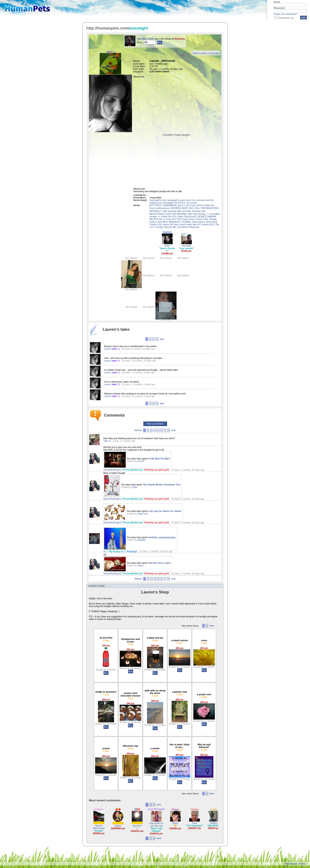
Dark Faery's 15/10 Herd (205, 222)
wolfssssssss (163, 208)
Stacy (141, 565)
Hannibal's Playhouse (188, 227)
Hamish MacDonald (99, 827)
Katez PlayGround (187, 216)
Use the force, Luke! (160, 563)
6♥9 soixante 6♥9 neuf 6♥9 (177, 211)
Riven (175, 823)
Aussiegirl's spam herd (179, 200)
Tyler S (107, 441)
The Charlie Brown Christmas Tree (162, 485)
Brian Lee (143, 514)
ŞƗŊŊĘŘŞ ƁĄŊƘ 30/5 (182, 208)
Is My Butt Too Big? (159, 459)
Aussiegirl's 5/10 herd (174, 203)
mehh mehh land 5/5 (190, 224)
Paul (195, 823)
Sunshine (137, 826)
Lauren (108, 349)
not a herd (191, 203)
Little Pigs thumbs (196, 214)
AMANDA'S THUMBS (180, 222)
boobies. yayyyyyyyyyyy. (162, 537)
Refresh (138, 430)
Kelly (135, 487)
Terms (302, 864)
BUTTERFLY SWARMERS (163, 205)
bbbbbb (142, 540)
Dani (167, 246)
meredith (186, 246)
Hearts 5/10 (208, 224)
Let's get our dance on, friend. (165, 511)
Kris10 (141, 461)
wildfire (214, 823)
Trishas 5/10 (156, 224)
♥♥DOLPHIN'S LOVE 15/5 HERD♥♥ (168, 214)
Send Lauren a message (206, 53)
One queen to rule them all (156, 825)
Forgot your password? (285, 14)
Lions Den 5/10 (174, 219)
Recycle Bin (170, 227)
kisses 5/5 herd (171, 224)
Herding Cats (198, 211)
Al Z (106, 551)
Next (162, 339)
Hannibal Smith (146, 39)
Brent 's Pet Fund (187, 205)
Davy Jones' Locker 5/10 (195, 219)
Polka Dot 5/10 (169, 216)
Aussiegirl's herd (158, 200)
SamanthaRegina (112, 470)
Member (99, 823)
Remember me (286, 18)
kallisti (118, 826)
